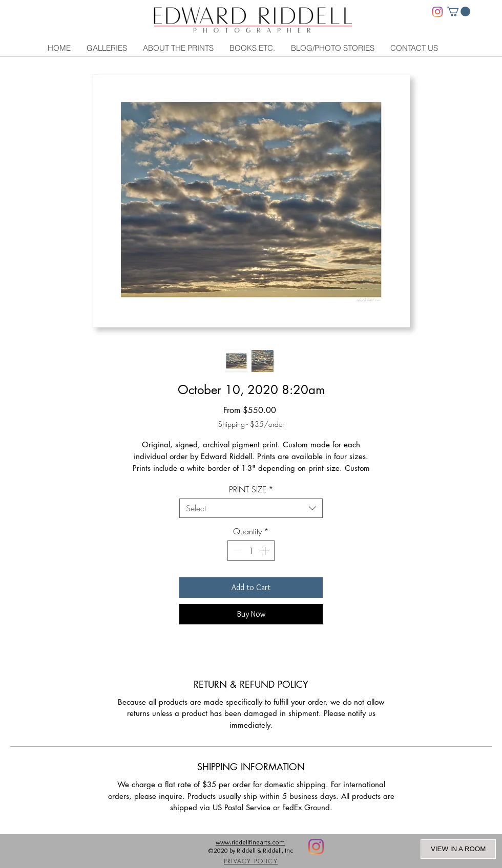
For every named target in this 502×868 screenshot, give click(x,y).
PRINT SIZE (251, 489)
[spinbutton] (251, 551)
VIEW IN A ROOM (458, 849)
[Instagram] (437, 12)
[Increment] (266, 551)
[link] (458, 12)
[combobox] (251, 508)
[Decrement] (236, 551)
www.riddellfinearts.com (250, 842)
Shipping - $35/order (251, 424)
